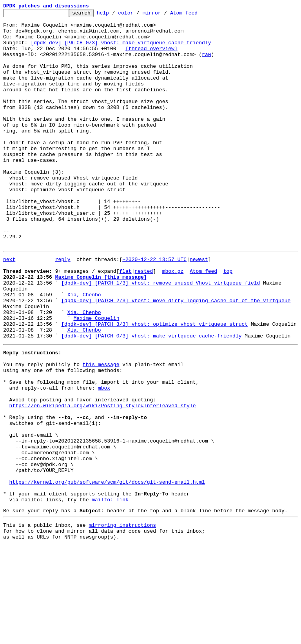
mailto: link (110, 593)
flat (125, 321)
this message (101, 431)
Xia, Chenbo (84, 350)
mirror (164, 15)
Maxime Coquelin (96, 378)
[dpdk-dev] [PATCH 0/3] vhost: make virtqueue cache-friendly (121, 49)
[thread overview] (151, 56)
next (9, 307)
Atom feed (196, 15)
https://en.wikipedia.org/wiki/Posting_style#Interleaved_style (103, 481)
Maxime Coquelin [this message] (101, 328)
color (138, 15)
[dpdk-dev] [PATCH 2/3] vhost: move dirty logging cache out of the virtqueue (176, 357)
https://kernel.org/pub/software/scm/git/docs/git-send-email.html (107, 572)
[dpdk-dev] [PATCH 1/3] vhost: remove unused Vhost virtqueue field (160, 336)
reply (63, 307)
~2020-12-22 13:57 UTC (154, 307)
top (228, 321)
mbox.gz (173, 321)
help (115, 15)
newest (199, 307)
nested (144, 321)
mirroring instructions (122, 621)
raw (206, 63)
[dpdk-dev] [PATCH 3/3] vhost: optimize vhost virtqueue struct (154, 385)
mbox (104, 459)
